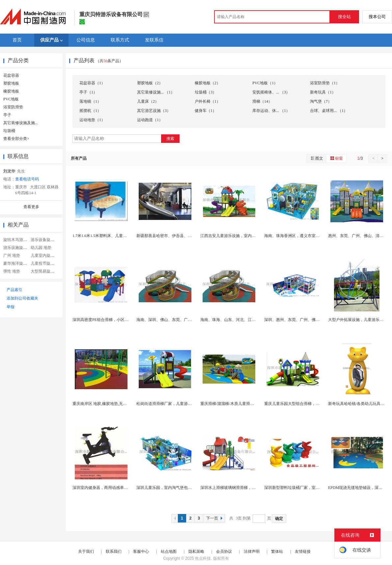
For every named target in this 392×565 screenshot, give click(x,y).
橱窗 (336, 158)
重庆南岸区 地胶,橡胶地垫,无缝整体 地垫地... (112, 404)
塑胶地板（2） (150, 83)
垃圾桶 (9, 131)
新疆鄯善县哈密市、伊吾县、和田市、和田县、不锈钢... (185, 236)
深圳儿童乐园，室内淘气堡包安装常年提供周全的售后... (185, 488)
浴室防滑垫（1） (325, 83)
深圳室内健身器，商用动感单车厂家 (104, 488)
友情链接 (303, 552)
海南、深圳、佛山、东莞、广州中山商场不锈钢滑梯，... (185, 320)
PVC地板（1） (265, 83)
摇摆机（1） (90, 111)
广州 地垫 (12, 256)
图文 (317, 158)
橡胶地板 (11, 91)
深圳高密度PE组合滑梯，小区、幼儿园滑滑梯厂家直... (120, 320)
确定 (279, 519)
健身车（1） (206, 111)
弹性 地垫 (12, 271)
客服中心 (141, 552)
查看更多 (31, 207)
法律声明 (252, 552)
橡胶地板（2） (208, 83)
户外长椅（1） (208, 101)
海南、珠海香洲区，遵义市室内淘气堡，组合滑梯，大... (313, 236)
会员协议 (224, 552)
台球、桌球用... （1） (329, 111)
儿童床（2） (148, 101)
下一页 (215, 518)
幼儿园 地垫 (41, 248)
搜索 (170, 139)
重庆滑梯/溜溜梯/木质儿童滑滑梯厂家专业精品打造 (245, 404)
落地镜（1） (90, 101)
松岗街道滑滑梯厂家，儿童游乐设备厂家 (172, 404)
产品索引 (14, 290)
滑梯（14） (262, 101)
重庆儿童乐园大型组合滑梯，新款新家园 (300, 404)
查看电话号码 (27, 179)
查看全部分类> (16, 139)
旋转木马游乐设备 (19, 240)
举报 (11, 307)
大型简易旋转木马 (46, 271)
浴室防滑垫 (13, 107)
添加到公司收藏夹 (22, 298)
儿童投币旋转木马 (46, 263)
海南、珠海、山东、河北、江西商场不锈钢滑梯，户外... (249, 320)
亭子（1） (88, 92)
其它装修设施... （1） (156, 92)
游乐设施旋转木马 (19, 248)
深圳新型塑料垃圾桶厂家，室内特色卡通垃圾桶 (306, 488)
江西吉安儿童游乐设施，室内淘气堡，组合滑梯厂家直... (249, 236)
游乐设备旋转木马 (46, 240)
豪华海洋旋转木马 (19, 263)
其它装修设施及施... (21, 123)
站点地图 (169, 552)
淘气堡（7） (321, 101)
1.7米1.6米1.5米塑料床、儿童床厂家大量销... (111, 236)
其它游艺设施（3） (154, 111)
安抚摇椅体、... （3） (271, 92)
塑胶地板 (11, 83)
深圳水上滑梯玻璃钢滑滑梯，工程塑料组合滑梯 (242, 488)
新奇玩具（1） (323, 92)
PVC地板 (11, 99)
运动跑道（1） (150, 120)
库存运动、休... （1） (271, 111)
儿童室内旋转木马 (46, 256)
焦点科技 (203, 558)
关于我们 (86, 552)
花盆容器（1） (92, 83)
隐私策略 (196, 552)
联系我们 (114, 552)
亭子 (7, 115)
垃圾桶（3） (206, 92)
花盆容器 (11, 75)
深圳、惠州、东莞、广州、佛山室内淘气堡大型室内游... (313, 320)
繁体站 (277, 552)
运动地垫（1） (92, 120)
